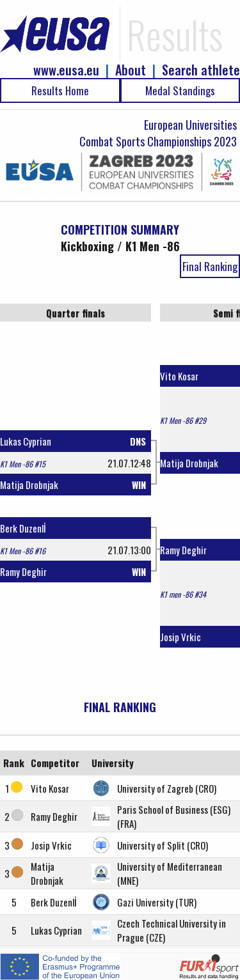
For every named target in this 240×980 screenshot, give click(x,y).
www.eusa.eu (66, 70)
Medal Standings (180, 90)
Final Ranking (210, 266)
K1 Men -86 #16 (23, 551)
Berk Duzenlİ (23, 528)
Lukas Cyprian (26, 441)
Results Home (60, 90)
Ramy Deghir (23, 572)
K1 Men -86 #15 (23, 464)
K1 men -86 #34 (183, 594)
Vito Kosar (179, 376)
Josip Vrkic (180, 637)
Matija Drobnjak (29, 485)
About (131, 70)
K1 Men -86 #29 (183, 420)
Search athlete (201, 70)
